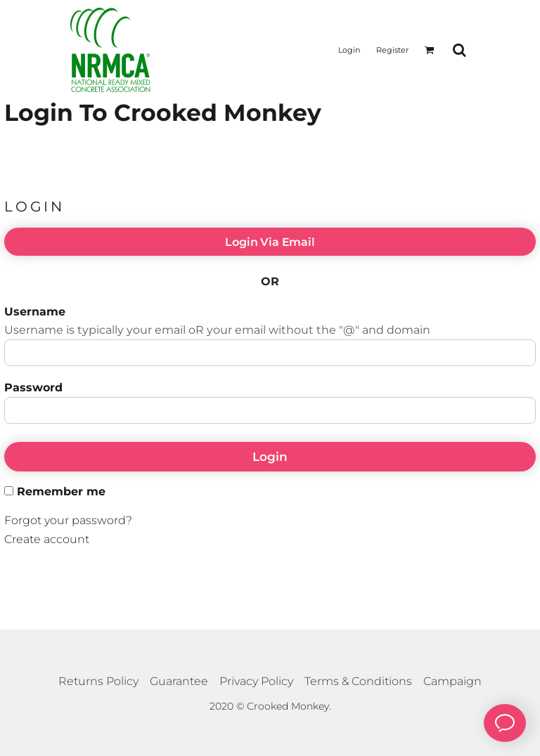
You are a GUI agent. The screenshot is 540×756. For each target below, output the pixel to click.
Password (33, 387)
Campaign (452, 681)
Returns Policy (98, 681)
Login (349, 50)
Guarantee (179, 681)
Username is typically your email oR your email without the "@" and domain (217, 330)
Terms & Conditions (358, 681)
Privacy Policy (256, 681)
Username (35, 312)
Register (392, 50)
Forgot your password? (68, 520)
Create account (47, 539)
